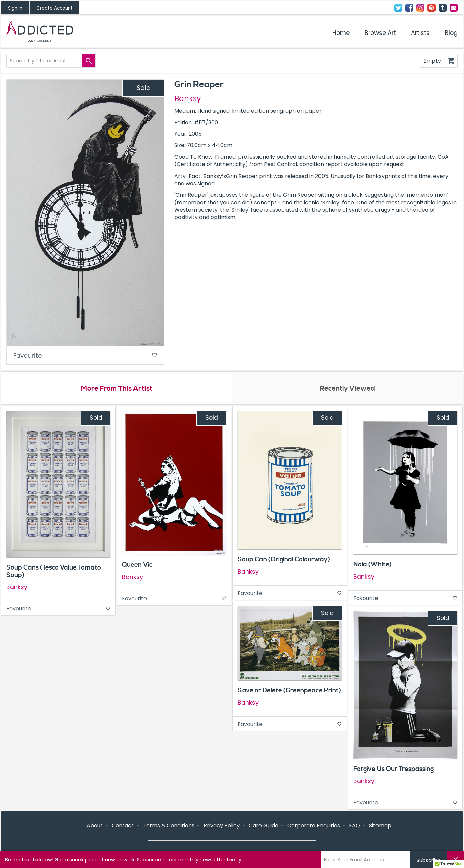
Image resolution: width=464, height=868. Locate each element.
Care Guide (264, 826)
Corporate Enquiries (314, 826)
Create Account (54, 8)
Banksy (188, 98)
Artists (420, 33)
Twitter (398, 8)
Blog (451, 33)
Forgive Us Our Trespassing (394, 770)
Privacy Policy (222, 826)
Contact (454, 8)
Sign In (15, 8)
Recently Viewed (347, 389)
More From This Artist (117, 389)
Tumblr (443, 8)
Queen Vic (137, 565)
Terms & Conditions (169, 826)
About (95, 826)
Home (341, 33)
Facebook (409, 8)
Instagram (420, 8)
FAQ (355, 826)
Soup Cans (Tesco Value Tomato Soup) (54, 572)
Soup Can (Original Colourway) (284, 560)
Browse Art (380, 33)
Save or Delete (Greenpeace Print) (289, 691)
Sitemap (380, 826)
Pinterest (431, 8)
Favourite (85, 356)
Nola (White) (372, 565)
